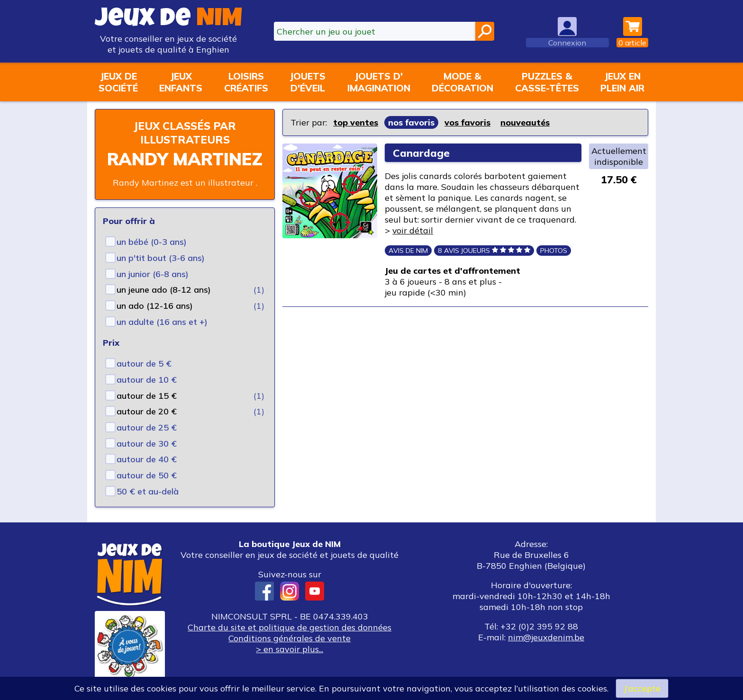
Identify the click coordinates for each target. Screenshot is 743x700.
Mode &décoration (462, 82)
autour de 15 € (147, 396)
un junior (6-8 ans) (153, 274)
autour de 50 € (147, 475)
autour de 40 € (147, 459)
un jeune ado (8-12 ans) (164, 290)
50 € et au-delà (148, 491)
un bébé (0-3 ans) (152, 242)
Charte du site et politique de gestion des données (290, 627)
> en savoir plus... (290, 649)
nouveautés (525, 122)
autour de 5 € (144, 363)
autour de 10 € (147, 380)
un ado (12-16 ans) (155, 306)
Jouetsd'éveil (308, 82)
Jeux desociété (118, 82)
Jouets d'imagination (379, 82)
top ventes (356, 122)
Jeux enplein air (622, 82)
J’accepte (642, 688)
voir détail (413, 230)
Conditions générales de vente (290, 638)
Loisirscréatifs (246, 82)
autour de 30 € (147, 444)
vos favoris (467, 122)
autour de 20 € (147, 411)
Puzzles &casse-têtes (547, 82)
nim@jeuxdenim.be (546, 637)
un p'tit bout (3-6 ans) (161, 258)
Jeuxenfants (181, 82)
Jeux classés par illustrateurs (185, 133)
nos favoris (411, 122)
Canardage (421, 153)
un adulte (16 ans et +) (162, 322)
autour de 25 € (147, 427)
